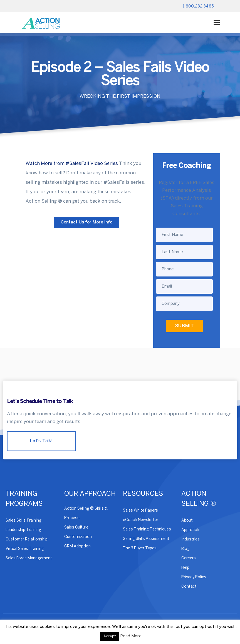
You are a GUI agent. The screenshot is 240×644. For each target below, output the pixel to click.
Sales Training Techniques (147, 529)
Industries (190, 539)
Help (185, 568)
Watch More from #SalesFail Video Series (72, 163)
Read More (131, 636)
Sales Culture (76, 528)
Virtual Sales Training (25, 549)
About (187, 521)
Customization (78, 537)
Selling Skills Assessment (146, 539)
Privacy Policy (194, 577)
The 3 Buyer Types (140, 548)
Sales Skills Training (23, 521)
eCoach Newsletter (141, 520)
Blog (185, 549)
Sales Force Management (29, 558)
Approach (190, 530)
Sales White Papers (140, 511)
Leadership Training (23, 530)
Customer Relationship (27, 539)
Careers (189, 558)
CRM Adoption (77, 546)
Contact (189, 587)
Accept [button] (110, 636)
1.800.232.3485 (198, 7)
